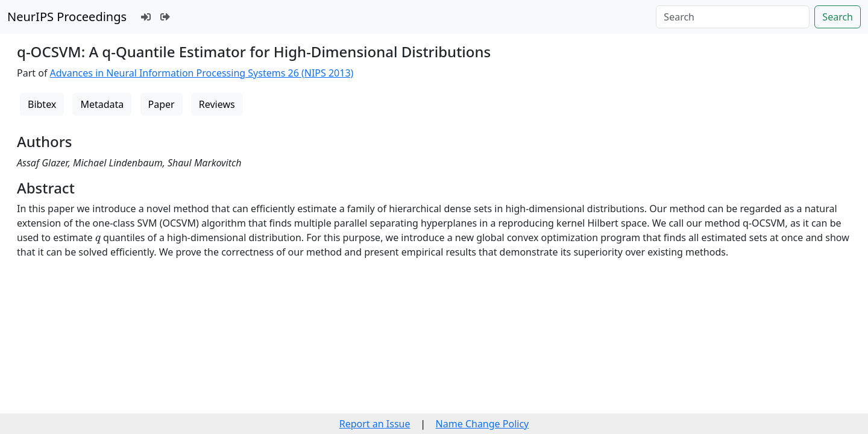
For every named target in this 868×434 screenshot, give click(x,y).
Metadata (102, 104)
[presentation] (98, 240)
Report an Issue (375, 424)
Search (838, 17)
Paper (162, 104)
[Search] (733, 17)
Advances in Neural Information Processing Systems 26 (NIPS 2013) (202, 73)
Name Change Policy (483, 424)
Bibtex (42, 104)
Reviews (217, 104)
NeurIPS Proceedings (67, 17)
